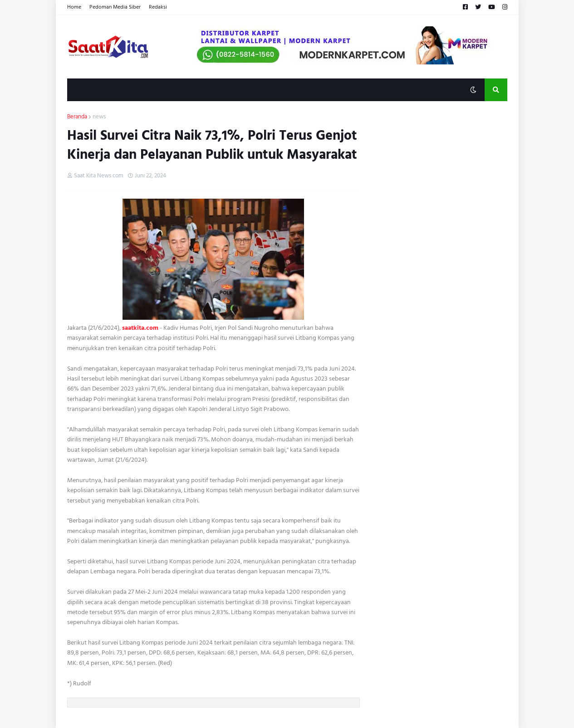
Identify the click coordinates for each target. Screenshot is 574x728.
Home (74, 7)
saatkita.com (140, 328)
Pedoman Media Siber (115, 7)
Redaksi (158, 7)
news (99, 117)
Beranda (77, 117)
